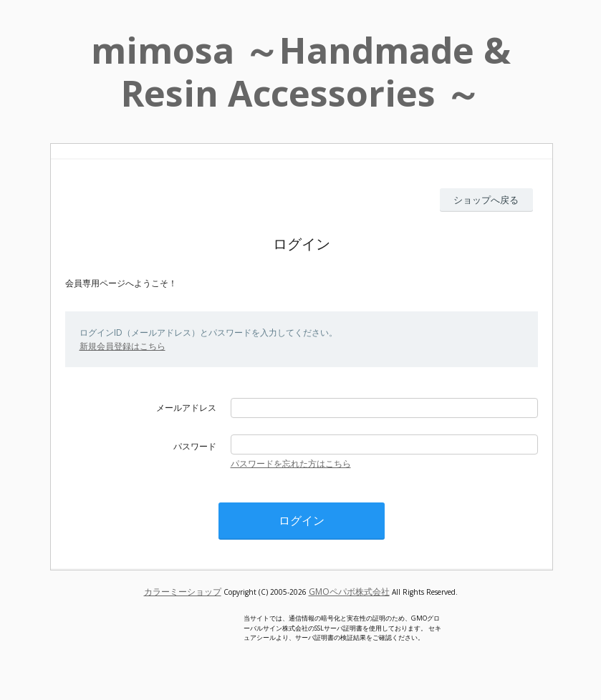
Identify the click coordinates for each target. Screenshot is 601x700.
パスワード (195, 446)
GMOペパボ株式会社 (349, 592)
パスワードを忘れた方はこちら (291, 463)
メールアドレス (186, 408)
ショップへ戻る (486, 200)
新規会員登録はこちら (122, 346)
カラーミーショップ (183, 592)
